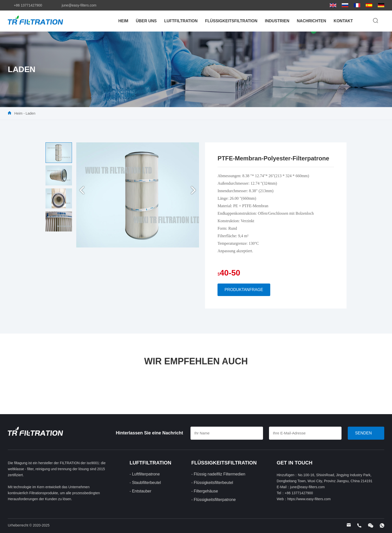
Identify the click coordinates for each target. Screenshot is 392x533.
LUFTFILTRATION (181, 21)
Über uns (146, 21)
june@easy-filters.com (79, 5)
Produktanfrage (244, 290)
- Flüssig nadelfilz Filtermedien (218, 474)
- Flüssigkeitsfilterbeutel (212, 483)
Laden (30, 113)
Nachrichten (311, 21)
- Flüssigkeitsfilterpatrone (213, 500)
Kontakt (343, 21)
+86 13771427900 (28, 5)
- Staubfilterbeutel (145, 483)
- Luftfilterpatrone (145, 474)
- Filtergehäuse (205, 491)
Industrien (277, 21)
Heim (123, 21)
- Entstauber (140, 491)
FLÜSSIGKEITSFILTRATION (231, 21)
